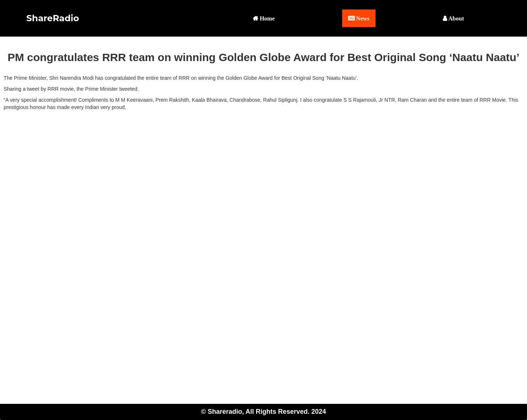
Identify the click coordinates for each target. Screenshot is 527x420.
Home (267, 18)
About (455, 18)
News (362, 18)
